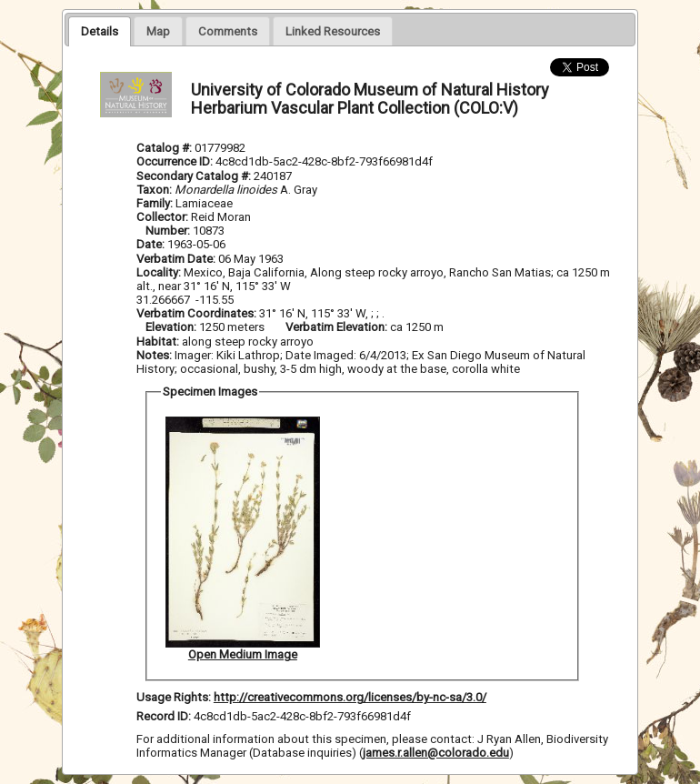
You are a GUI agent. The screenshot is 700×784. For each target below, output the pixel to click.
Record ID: (165, 716)
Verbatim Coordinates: (198, 313)
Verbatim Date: (176, 259)
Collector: (164, 217)
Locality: (159, 272)
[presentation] (100, 31)
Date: (150, 244)
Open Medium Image (243, 654)
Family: (155, 203)
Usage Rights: (174, 697)
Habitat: (159, 342)
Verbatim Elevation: (338, 327)
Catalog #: (165, 148)
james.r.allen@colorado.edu (436, 753)
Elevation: (172, 327)
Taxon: (154, 190)
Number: (169, 231)
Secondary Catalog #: (195, 176)
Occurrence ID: (176, 161)
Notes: (154, 355)
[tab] (100, 31)
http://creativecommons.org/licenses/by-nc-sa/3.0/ (350, 697)
